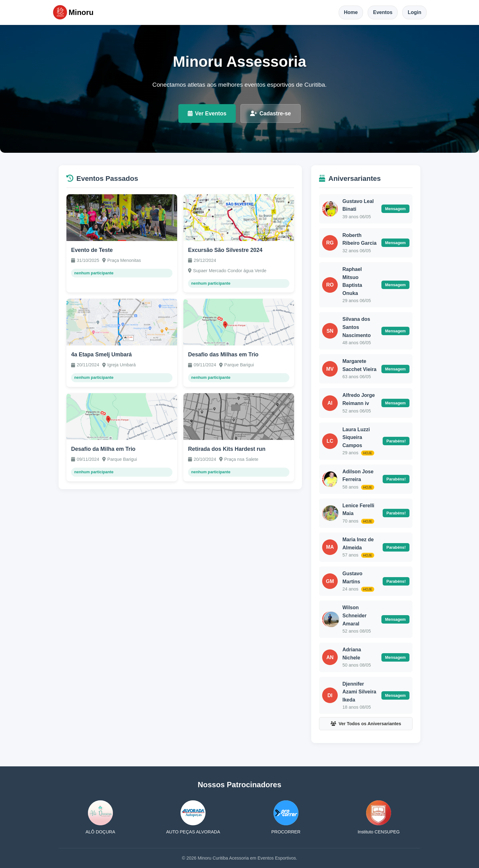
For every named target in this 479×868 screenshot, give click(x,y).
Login (414, 12)
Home (351, 12)
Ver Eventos (207, 113)
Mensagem (395, 209)
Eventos (383, 12)
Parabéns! (396, 441)
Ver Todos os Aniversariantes (366, 724)
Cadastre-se (271, 113)
